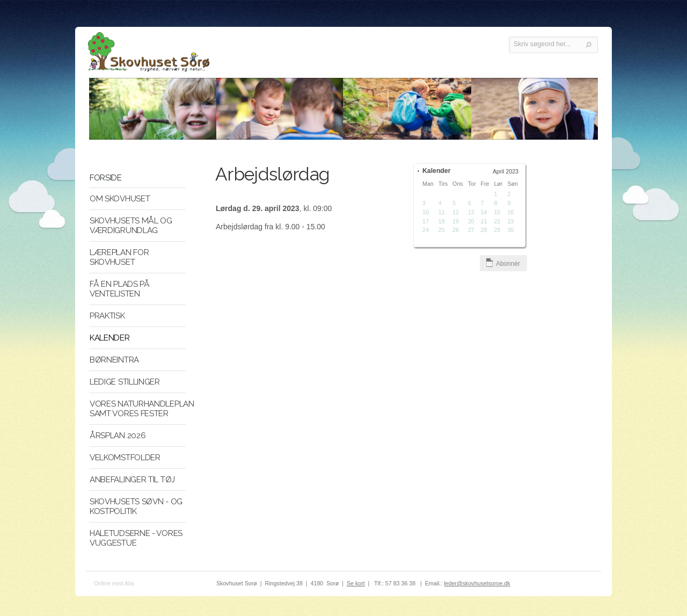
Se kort (356, 583)
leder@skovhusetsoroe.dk (477, 583)
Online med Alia (114, 583)
